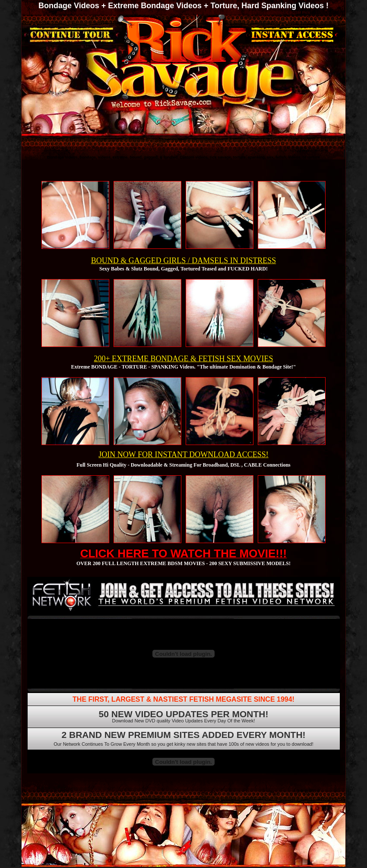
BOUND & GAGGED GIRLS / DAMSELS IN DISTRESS (184, 261)
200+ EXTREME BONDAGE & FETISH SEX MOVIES (183, 359)
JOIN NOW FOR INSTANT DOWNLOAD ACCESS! (183, 455)
